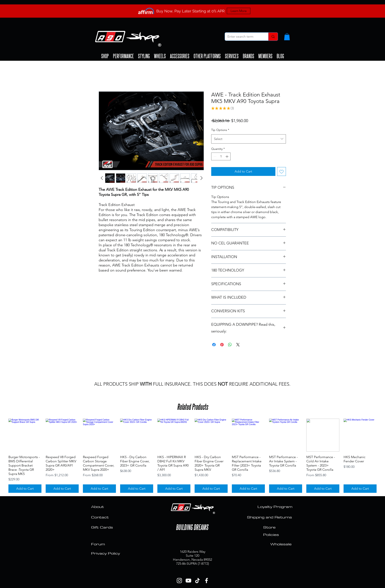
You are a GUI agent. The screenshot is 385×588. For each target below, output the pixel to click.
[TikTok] (197, 581)
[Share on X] (238, 345)
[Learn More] (239, 11)
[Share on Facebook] (214, 345)
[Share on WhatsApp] (230, 345)
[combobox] (249, 139)
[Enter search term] (243, 37)
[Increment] (227, 156)
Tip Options (220, 130)
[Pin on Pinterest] (222, 345)
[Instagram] (179, 581)
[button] (287, 37)
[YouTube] (188, 581)
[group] (192, 456)
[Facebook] (206, 581)
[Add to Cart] (25, 489)
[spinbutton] (221, 156)
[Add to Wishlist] (281, 171)
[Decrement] (214, 156)
